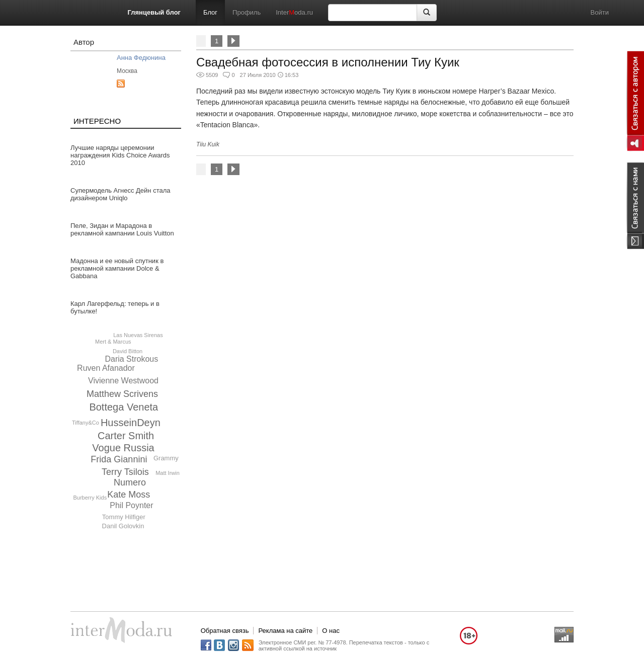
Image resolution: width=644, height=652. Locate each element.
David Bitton (128, 351)
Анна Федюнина (141, 58)
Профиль (247, 12)
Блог (210, 12)
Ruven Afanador (106, 368)
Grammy (166, 458)
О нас (331, 631)
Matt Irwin (168, 473)
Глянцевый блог (154, 12)
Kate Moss (129, 495)
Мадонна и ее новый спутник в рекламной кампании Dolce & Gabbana (117, 268)
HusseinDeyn (131, 423)
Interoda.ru (294, 12)
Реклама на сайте (285, 631)
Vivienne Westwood (123, 381)
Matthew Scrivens (122, 394)
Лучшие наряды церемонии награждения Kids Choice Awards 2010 (120, 155)
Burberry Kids (90, 498)
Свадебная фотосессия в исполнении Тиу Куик (328, 62)
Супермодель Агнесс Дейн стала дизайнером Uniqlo (120, 194)
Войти (600, 12)
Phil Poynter (131, 505)
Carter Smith (126, 436)
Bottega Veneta (124, 407)
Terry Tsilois (125, 472)
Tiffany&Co (86, 423)
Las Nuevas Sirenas (138, 335)
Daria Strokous (131, 359)
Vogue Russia (123, 448)
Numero (130, 482)
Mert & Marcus (113, 342)
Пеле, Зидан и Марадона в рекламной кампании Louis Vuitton (122, 229)
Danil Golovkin (123, 526)
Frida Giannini (119, 459)
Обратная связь (225, 631)
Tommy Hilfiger (124, 517)
